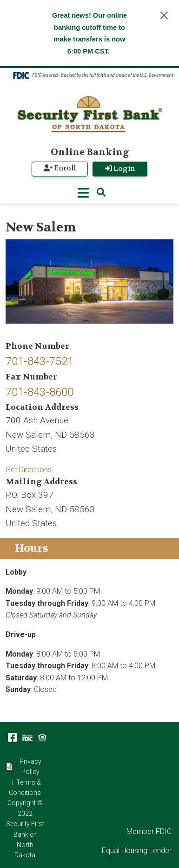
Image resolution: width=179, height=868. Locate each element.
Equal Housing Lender (137, 851)
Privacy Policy (30, 766)
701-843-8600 (40, 392)
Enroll (60, 169)
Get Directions (29, 470)
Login (120, 169)
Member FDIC (149, 831)
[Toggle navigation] (83, 193)
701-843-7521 (40, 361)
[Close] (164, 15)
